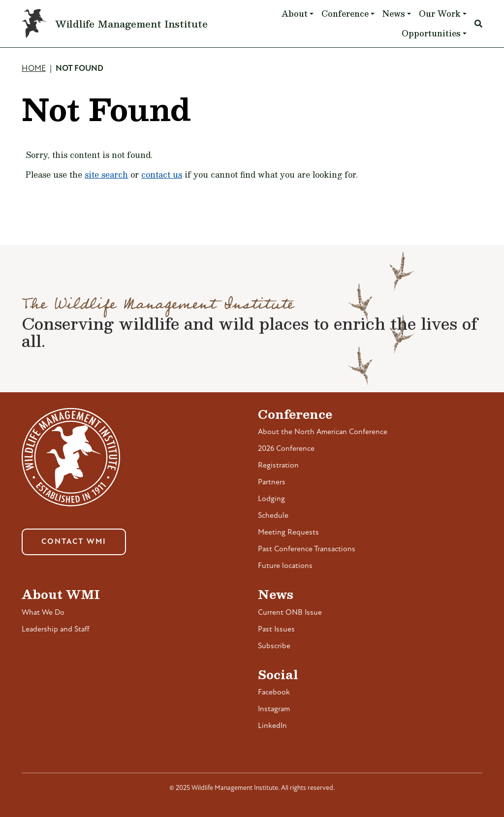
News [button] (394, 14)
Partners (272, 482)
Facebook (274, 692)
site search (106, 174)
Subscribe (274, 646)
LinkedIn (272, 726)
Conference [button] (345, 14)
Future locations (285, 566)
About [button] (295, 14)
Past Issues (276, 629)
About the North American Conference (323, 432)
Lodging (271, 499)
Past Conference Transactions (307, 549)
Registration (278, 466)
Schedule (273, 516)
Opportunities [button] (431, 33)
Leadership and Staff (56, 629)
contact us (162, 174)
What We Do (43, 613)
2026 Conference (286, 449)
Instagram (274, 709)
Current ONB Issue (290, 613)
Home (34, 69)
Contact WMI (74, 542)
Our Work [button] (440, 14)
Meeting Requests (288, 533)
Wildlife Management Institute (131, 24)
